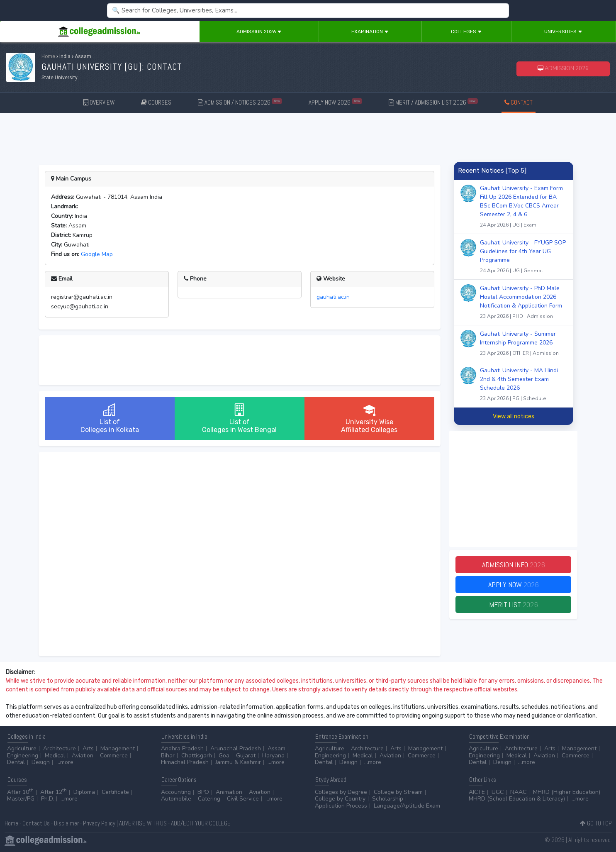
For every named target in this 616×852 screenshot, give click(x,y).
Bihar (168, 756)
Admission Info (514, 565)
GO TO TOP (596, 823)
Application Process (341, 806)
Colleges (466, 32)
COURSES (156, 102)
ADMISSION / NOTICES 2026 (240, 102)
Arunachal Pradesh (236, 748)
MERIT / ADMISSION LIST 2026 (433, 102)
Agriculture (22, 748)
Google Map (97, 254)
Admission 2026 (259, 32)
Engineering (23, 756)
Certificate (115, 792)
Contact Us (36, 823)
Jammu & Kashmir (238, 762)
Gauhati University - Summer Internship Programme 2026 (524, 344)
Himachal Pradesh (185, 762)
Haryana (273, 756)
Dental (16, 762)
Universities (563, 32)
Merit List (514, 604)
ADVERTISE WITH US (143, 823)
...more (65, 762)
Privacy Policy (99, 823)
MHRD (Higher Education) (567, 792)
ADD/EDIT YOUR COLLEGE (201, 823)
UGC (498, 792)
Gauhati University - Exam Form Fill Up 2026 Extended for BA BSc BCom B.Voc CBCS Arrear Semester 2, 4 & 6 (524, 208)
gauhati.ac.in (333, 297)
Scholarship (388, 799)
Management (118, 748)
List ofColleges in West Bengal (239, 419)
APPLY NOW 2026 (335, 102)
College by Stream (398, 792)
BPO (203, 792)
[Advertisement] (308, 137)
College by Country (340, 799)
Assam (276, 748)
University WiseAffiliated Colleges (369, 419)
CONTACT (519, 102)
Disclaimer (66, 823)
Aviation (83, 756)
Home (48, 56)
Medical (55, 756)
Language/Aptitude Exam (407, 806)
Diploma (84, 792)
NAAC (518, 792)
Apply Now (514, 585)
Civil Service (243, 799)
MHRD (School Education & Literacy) (517, 799)
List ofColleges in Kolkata (110, 419)
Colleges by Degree (341, 792)
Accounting (176, 792)
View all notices (514, 416)
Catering (209, 799)
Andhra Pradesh (182, 748)
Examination (370, 32)
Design (41, 762)
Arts (88, 748)
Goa (224, 756)
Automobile (176, 799)
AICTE (477, 792)
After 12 (54, 792)
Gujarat (246, 756)
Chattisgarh (197, 756)
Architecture (60, 748)
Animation (229, 792)
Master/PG (21, 799)
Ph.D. (47, 799)
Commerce (114, 756)
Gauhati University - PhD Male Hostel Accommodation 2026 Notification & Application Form (524, 303)
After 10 (20, 792)
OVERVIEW (99, 102)
